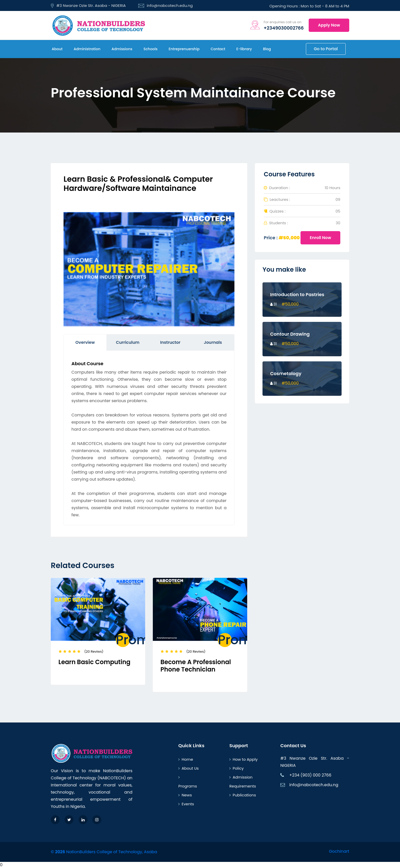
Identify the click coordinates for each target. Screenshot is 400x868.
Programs (188, 782)
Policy (236, 768)
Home (186, 759)
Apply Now (329, 25)
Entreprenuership (184, 49)
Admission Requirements (243, 782)
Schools (150, 49)
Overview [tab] (85, 342)
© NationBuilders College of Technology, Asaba (104, 852)
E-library (244, 49)
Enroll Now (320, 238)
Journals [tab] (213, 342)
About (57, 49)
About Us (189, 768)
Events (186, 804)
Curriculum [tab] (128, 342)
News (185, 795)
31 (273, 304)
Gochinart (339, 851)
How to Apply (243, 759)
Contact (217, 49)
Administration (86, 49)
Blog (266, 49)
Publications (243, 795)
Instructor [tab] (170, 342)
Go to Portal (326, 49)
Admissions (122, 49)
